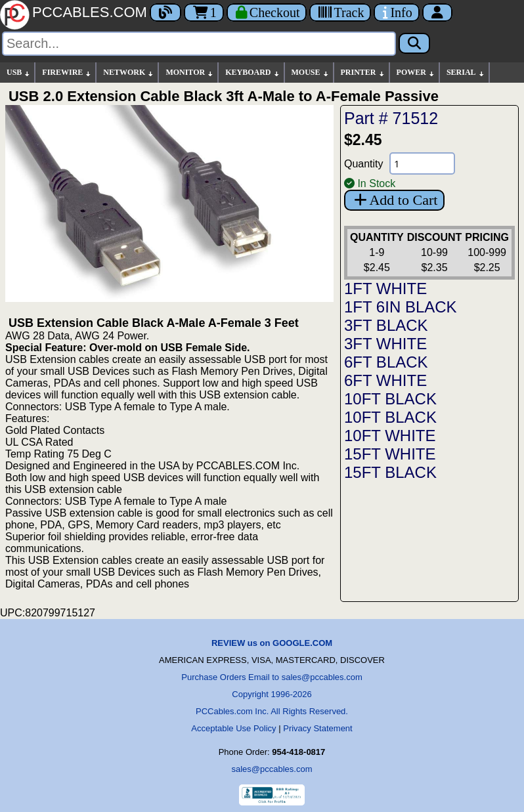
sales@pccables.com (272, 769)
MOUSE (311, 73)
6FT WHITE (385, 380)
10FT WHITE (390, 436)
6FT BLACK (386, 362)
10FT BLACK (390, 399)
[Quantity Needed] (422, 163)
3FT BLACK (386, 325)
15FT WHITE (390, 454)
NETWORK (129, 73)
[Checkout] (267, 12)
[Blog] (165, 12)
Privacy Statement (318, 728)
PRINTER (363, 73)
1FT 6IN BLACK (401, 307)
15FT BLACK (390, 472)
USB (19, 73)
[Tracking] (340, 12)
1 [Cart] (204, 12)
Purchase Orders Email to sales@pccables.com (272, 677)
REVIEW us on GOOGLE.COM (272, 643)
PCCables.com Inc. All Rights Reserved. (272, 711)
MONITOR (190, 73)
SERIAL (466, 73)
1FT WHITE (385, 288)
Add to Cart (394, 200)
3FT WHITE (385, 344)
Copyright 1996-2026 (272, 694)
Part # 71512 (391, 118)
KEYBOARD (252, 73)
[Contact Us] (396, 12)
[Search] (199, 44)
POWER (416, 73)
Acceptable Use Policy (233, 728)
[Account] (437, 12)
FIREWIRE (67, 73)
